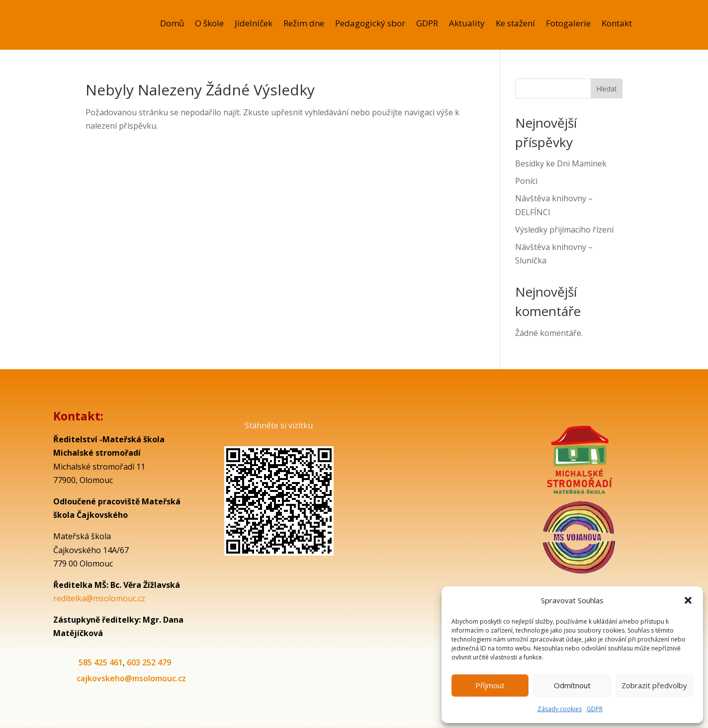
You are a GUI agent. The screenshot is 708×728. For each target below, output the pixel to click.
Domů (172, 24)
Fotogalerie (568, 24)
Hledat (607, 89)
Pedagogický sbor (370, 24)
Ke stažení (515, 24)
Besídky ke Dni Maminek (561, 163)
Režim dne (304, 24)
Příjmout (490, 685)
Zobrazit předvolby (654, 685)
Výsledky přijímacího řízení (564, 230)
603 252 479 (149, 662)
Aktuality (467, 24)
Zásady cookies (560, 709)
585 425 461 (101, 662)
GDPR (595, 709)
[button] (688, 600)
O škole (209, 24)
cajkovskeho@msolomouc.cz (131, 678)
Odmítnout (572, 685)
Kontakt (617, 24)
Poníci (526, 181)
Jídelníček (254, 24)
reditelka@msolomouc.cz (99, 598)
